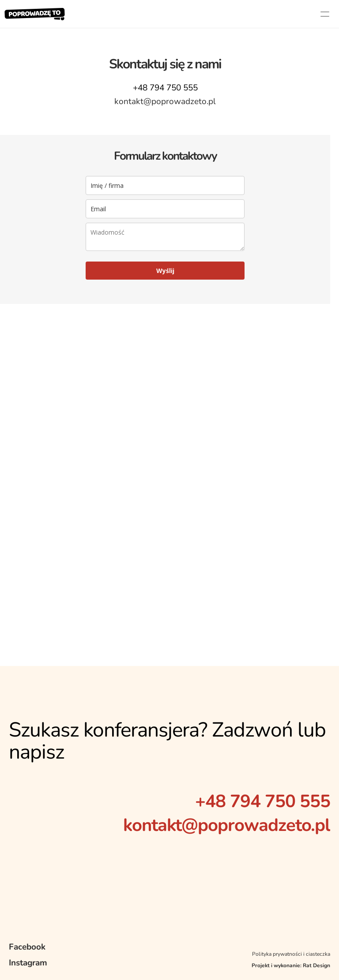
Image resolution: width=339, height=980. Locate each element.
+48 (213, 801)
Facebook (27, 947)
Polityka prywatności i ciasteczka (291, 954)
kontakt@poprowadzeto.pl (227, 825)
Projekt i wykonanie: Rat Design (291, 965)
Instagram (28, 963)
